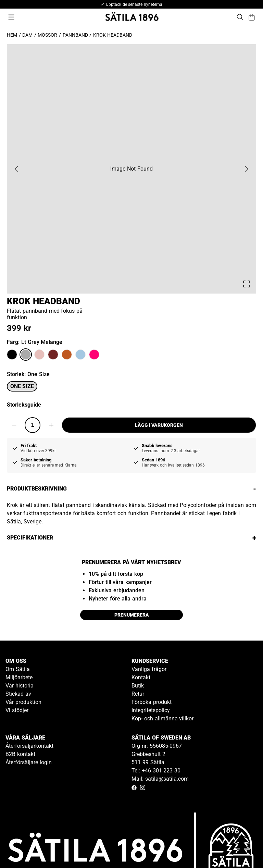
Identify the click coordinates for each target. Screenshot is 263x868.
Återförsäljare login (29, 762)
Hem (12, 35)
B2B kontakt (20, 754)
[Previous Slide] (16, 169)
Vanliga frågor (149, 669)
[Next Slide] (247, 169)
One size (22, 386)
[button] (131, 169)
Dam (27, 35)
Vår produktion (23, 702)
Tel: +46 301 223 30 (156, 771)
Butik (138, 686)
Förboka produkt (152, 702)
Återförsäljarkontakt (29, 746)
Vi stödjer (17, 710)
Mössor (47, 35)
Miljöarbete (19, 677)
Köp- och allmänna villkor (162, 718)
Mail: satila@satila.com (160, 779)
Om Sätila (18, 669)
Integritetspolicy (151, 710)
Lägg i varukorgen (159, 425)
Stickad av (18, 694)
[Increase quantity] (51, 425)
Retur (138, 694)
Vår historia (20, 686)
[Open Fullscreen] (247, 284)
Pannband (75, 35)
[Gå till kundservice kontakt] (242, 847)
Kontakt (141, 677)
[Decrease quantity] (14, 425)
